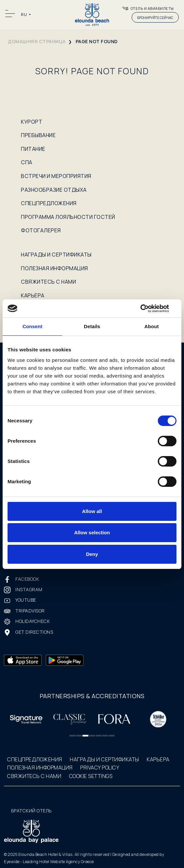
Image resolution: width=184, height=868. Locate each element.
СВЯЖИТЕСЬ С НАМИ (48, 282)
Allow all (92, 511)
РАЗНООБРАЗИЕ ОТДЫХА (54, 190)
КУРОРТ (32, 122)
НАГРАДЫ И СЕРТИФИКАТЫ (56, 255)
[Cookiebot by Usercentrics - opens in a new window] (148, 309)
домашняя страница (37, 41)
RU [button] (24, 15)
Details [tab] (92, 326)
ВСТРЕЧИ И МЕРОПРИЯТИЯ (56, 176)
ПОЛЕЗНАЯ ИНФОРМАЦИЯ (55, 268)
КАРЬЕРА (33, 295)
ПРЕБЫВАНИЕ (38, 135)
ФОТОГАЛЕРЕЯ (41, 230)
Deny (92, 554)
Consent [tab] (33, 326)
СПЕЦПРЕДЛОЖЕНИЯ (49, 203)
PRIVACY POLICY (100, 768)
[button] (72, 736)
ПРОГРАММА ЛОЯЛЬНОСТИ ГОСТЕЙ (68, 217)
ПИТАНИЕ (33, 149)
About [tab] (152, 326)
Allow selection (92, 532)
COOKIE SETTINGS (91, 776)
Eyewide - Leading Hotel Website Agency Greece (49, 862)
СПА (27, 162)
